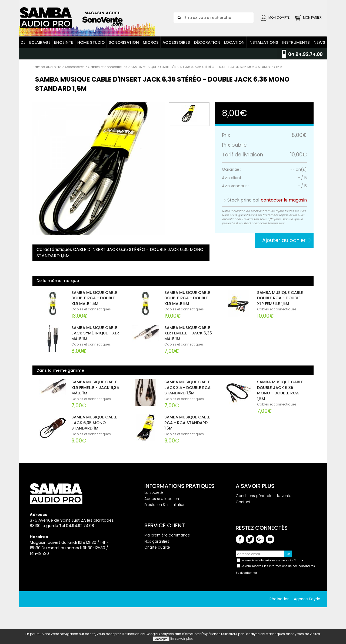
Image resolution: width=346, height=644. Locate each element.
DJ (23, 52)
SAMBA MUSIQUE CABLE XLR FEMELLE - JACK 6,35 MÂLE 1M (188, 343)
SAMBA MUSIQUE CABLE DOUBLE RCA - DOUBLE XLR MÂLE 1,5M (94, 308)
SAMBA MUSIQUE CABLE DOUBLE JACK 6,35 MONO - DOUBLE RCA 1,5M (280, 400)
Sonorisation (124, 52)
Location (234, 52)
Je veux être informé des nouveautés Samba (273, 570)
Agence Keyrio (307, 609)
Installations (263, 52)
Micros (151, 52)
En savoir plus (182, 638)
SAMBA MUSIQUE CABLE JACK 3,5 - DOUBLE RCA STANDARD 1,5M (187, 397)
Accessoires (176, 52)
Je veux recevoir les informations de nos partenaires (278, 576)
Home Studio (91, 52)
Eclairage (40, 52)
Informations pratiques (179, 496)
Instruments (296, 52)
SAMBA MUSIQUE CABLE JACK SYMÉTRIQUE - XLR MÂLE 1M (95, 343)
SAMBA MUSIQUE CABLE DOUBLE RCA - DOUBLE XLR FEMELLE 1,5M (280, 308)
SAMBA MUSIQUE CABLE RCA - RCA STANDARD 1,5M (187, 432)
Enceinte (64, 52)
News (319, 52)
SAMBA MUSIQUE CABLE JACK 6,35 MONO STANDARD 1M (94, 432)
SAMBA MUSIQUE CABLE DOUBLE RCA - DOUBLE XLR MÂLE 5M (187, 308)
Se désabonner (246, 583)
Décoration (207, 52)
